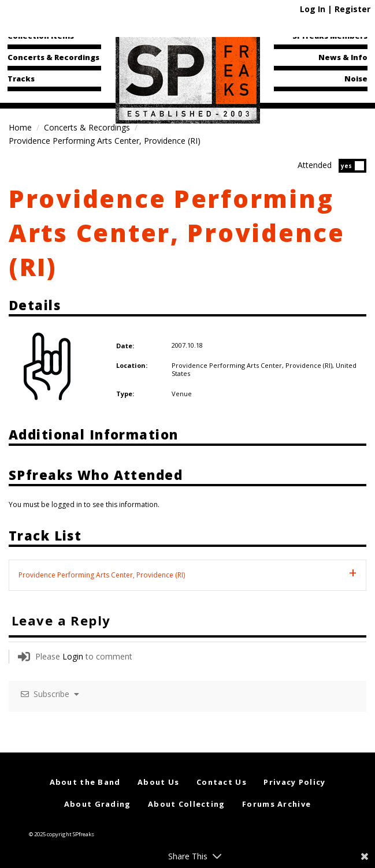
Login (73, 656)
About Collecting (186, 804)
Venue (182, 394)
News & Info (343, 57)
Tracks (21, 79)
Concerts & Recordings (53, 57)
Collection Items (41, 36)
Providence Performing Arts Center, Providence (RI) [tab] (102, 575)
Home (20, 127)
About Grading (98, 804)
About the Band (85, 782)
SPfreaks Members (330, 36)
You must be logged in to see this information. (84, 504)
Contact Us (222, 782)
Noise (356, 79)
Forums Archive (276, 804)
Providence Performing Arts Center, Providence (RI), (254, 365)
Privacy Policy (294, 782)
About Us (158, 782)
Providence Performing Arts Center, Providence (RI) (177, 232)
